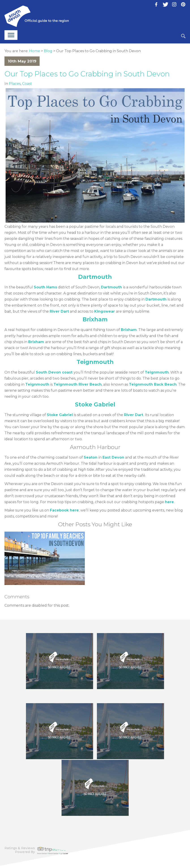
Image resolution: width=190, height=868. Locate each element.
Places (15, 84)
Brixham (95, 319)
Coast (27, 84)
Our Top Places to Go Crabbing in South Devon (87, 74)
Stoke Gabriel (95, 404)
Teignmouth (95, 362)
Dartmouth (95, 277)
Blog (48, 51)
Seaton (91, 457)
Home (35, 51)
